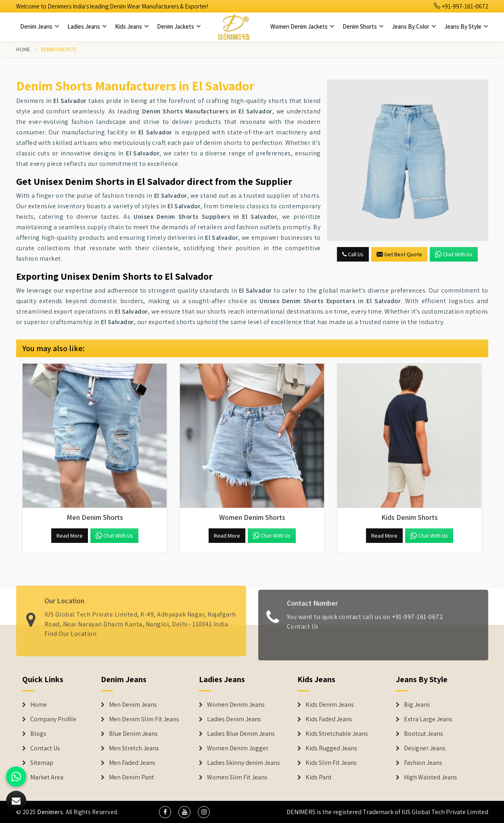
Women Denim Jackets (302, 26)
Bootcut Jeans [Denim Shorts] (423, 734)
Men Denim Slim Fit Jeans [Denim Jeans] (144, 719)
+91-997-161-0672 (461, 6)
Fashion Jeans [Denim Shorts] (423, 763)
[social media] (165, 812)
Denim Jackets (179, 26)
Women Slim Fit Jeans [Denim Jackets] (237, 777)
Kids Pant (319, 777)
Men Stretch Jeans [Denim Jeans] (134, 748)
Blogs (38, 734)
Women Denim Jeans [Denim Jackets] (236, 705)
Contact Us (303, 630)
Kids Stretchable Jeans (337, 734)
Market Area (47, 777)
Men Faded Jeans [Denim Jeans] (132, 763)
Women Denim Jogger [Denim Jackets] (238, 748)
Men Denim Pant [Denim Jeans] (132, 777)
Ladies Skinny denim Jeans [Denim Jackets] (244, 763)
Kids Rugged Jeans (331, 748)
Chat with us (454, 254)
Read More (70, 536)
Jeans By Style (466, 26)
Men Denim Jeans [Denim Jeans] (133, 705)
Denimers (50, 812)
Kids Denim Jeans (330, 705)
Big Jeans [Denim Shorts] (417, 705)
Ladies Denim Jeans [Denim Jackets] (234, 719)
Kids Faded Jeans (329, 719)
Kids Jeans (132, 26)
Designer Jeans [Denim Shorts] (425, 748)
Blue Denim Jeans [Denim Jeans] (133, 734)
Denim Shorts (363, 26)
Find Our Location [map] (71, 630)
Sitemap (42, 763)
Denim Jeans (40, 26)
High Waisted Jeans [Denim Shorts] (431, 777)
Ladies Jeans (87, 26)
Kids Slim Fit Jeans (331, 763)
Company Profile (53, 719)
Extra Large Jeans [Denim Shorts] (428, 719)
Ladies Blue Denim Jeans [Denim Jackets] (241, 734)
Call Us (353, 254)
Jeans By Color (414, 26)
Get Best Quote (399, 254)
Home (23, 49)
